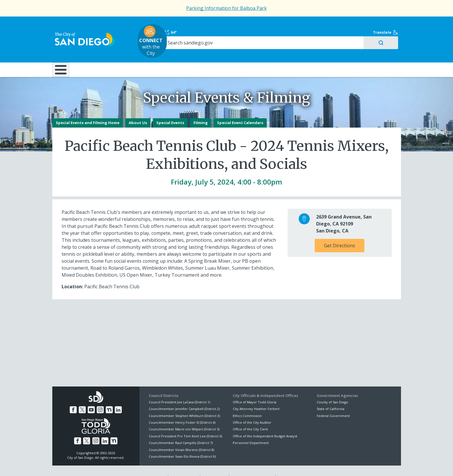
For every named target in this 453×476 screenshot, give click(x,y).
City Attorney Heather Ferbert (256, 396)
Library (259, 52)
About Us (138, 110)
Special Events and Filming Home (88, 110)
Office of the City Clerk (250, 416)
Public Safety (315, 52)
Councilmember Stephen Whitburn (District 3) (184, 403)
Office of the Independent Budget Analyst (265, 423)
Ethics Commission (247, 403)
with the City (225, 32)
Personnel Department (251, 430)
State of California (331, 396)
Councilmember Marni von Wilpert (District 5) (184, 416)
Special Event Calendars (240, 110)
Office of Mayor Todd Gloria (255, 389)
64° (320, 24)
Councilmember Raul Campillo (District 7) (181, 430)
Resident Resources (154, 52)
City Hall (372, 52)
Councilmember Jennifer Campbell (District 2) (184, 396)
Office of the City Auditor (252, 409)
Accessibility (214, 465)
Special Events (170, 110)
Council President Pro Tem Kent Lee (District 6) (185, 423)
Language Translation (252, 465)
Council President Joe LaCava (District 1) (179, 389)
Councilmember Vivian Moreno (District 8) (181, 437)
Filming (201, 110)
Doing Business (206, 52)
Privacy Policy (184, 465)
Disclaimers (154, 465)
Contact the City (293, 465)
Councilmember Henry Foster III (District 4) (182, 409)
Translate (388, 24)
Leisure (101, 52)
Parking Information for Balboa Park (226, 8)
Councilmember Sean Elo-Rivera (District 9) (182, 443)
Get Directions (340, 232)
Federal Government (333, 403)
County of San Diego (332, 389)
